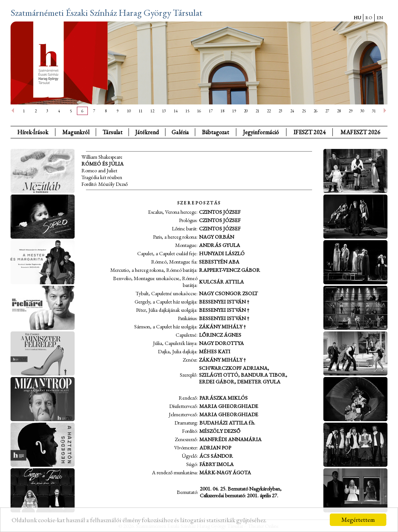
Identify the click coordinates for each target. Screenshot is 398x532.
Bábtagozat (216, 132)
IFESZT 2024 (310, 132)
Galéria (180, 132)
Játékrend (147, 132)
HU (357, 18)
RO (369, 18)
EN (380, 18)
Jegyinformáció (261, 132)
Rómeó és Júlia (103, 164)
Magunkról (76, 132)
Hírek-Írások (33, 132)
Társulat (113, 132)
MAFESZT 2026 (360, 132)
